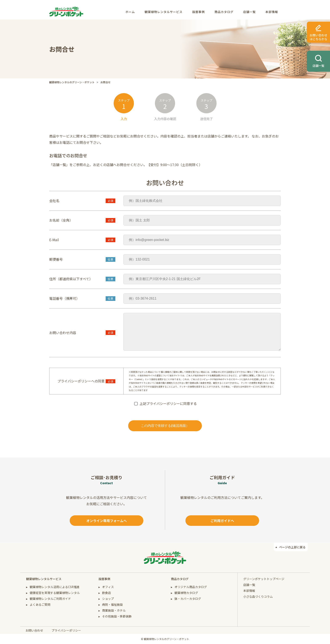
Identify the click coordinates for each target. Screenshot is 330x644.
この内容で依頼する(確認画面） (165, 426)
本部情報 (272, 12)
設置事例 (198, 12)
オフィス (108, 587)
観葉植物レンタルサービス (164, 12)
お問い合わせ (34, 630)
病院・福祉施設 (112, 604)
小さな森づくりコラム (258, 596)
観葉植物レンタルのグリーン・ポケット (72, 82)
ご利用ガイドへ (222, 521)
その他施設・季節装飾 (117, 616)
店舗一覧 (249, 12)
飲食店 (106, 593)
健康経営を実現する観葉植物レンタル (55, 593)
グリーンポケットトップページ (264, 579)
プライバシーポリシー (66, 630)
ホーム (130, 12)
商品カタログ (224, 12)
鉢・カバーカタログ (188, 599)
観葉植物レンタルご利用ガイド (50, 599)
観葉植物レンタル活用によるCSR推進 (55, 587)
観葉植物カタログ (186, 593)
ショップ (108, 599)
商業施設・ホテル (114, 610)
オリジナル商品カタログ (191, 587)
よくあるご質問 (40, 604)
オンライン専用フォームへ (106, 521)
